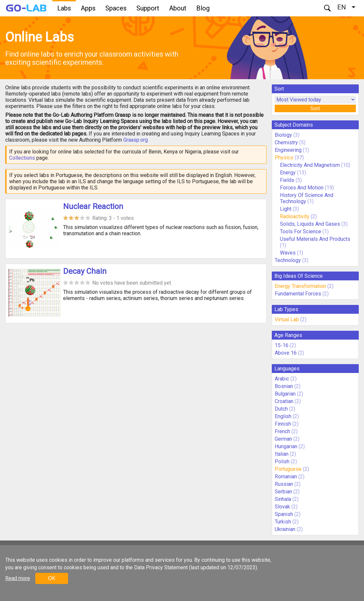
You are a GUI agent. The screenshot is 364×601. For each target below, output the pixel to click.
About (178, 8)
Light (286, 209)
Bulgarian (285, 394)
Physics (284, 158)
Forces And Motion (302, 188)
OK (52, 578)
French (282, 431)
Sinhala (283, 499)
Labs (64, 8)
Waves (288, 253)
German (283, 439)
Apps (88, 8)
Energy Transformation (300, 286)
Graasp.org (136, 140)
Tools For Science (301, 231)
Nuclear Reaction (93, 206)
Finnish (283, 424)
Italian (282, 454)
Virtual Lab (287, 319)
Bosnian (284, 386)
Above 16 (286, 353)
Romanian (286, 477)
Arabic (282, 379)
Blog (203, 8)
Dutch (281, 409)
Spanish (284, 514)
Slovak (282, 507)
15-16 (282, 345)
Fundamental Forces (298, 294)
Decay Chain (85, 271)
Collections (22, 158)
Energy (288, 173)
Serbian (283, 492)
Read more (18, 578)
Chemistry (286, 142)
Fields (287, 180)
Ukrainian (285, 529)
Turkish (283, 522)
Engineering (288, 150)
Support (148, 8)
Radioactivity (295, 216)
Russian (284, 484)
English (283, 416)
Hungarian (286, 446)
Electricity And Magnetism (310, 165)
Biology (283, 135)
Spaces (116, 8)
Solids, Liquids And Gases (310, 224)
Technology (288, 260)
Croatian (284, 401)
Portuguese (288, 469)
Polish (282, 461)
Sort (315, 108)
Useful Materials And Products (315, 239)
